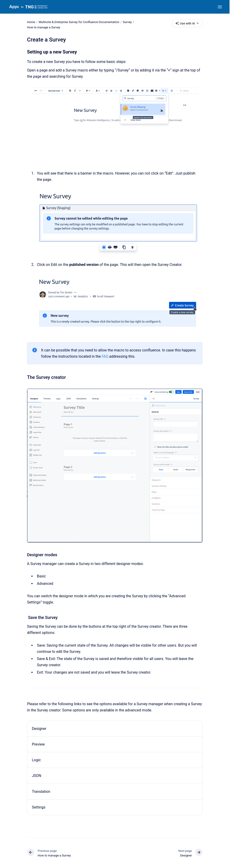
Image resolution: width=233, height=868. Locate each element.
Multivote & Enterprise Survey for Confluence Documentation (79, 22)
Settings (39, 807)
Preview (38, 744)
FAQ (105, 356)
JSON (37, 776)
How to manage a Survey (44, 27)
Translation (41, 791)
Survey (127, 22)
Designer (39, 729)
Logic (36, 760)
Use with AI (187, 23)
